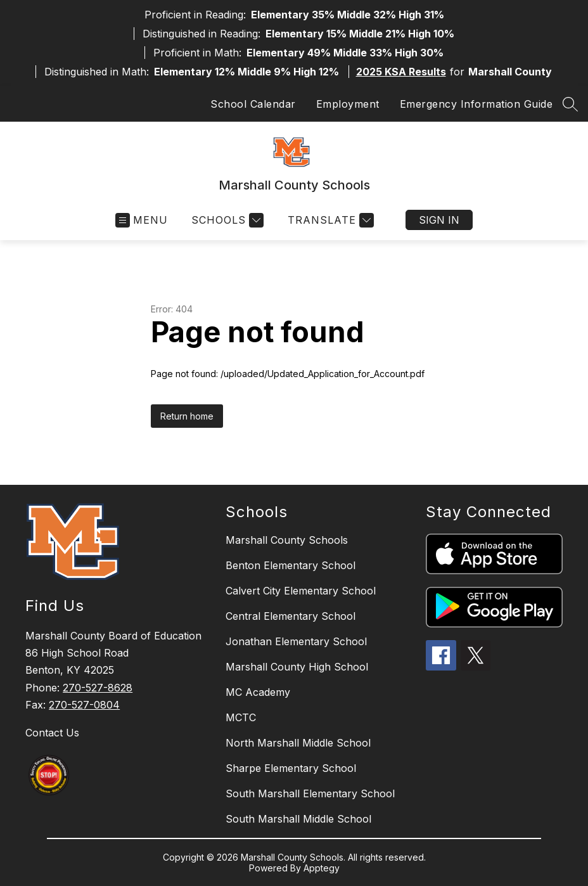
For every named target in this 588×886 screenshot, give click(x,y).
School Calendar (253, 104)
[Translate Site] (329, 220)
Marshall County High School (297, 667)
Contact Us (52, 733)
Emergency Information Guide (476, 104)
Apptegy (322, 868)
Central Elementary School (291, 616)
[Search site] (570, 104)
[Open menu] (142, 220)
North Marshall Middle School (298, 743)
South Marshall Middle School (298, 819)
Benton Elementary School (291, 565)
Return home (187, 416)
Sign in (439, 220)
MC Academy (258, 692)
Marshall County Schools (287, 540)
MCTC (241, 717)
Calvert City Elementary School (301, 591)
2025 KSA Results (401, 72)
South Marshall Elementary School (310, 793)
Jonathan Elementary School (296, 641)
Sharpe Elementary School (291, 768)
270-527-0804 (84, 705)
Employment (348, 104)
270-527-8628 (98, 688)
